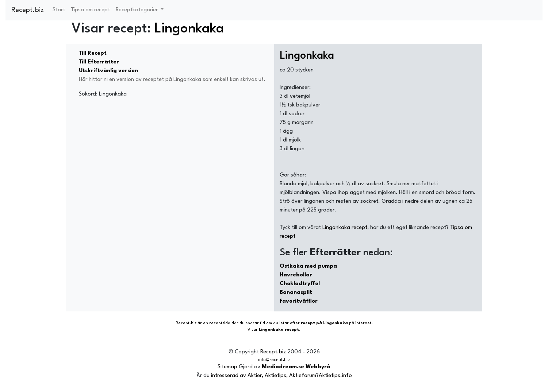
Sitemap (227, 367)
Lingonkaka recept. (280, 330)
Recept (183, 323)
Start (59, 10)
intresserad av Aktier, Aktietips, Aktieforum (264, 376)
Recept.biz (28, 10)
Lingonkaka (189, 29)
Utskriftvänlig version (108, 71)
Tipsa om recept (90, 10)
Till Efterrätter (99, 62)
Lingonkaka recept (345, 228)
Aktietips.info (335, 376)
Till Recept (93, 53)
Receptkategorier (137, 10)
